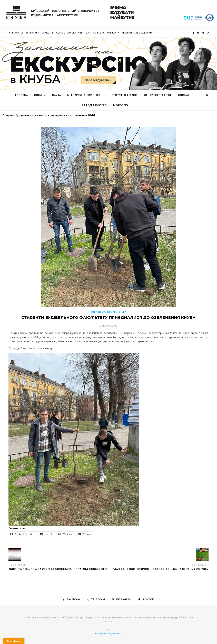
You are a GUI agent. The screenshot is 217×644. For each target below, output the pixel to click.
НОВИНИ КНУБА (117, 312)
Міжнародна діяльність (85, 95)
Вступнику (32, 33)
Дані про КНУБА (95, 33)
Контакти (113, 33)
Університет (16, 33)
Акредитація (75, 33)
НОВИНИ (40, 95)
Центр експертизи (158, 95)
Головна (22, 95)
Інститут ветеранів (123, 95)
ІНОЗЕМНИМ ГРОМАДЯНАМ (137, 33)
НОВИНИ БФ (98, 312)
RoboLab (184, 95)
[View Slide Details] (108, 64)
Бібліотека (121, 105)
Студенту (48, 33)
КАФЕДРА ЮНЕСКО (94, 105)
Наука (57, 95)
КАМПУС (61, 33)
